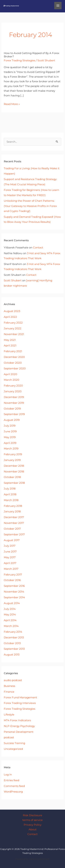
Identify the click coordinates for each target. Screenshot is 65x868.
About (33, 829)
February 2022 (13, 323)
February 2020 (13, 386)
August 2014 (12, 603)
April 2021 (10, 346)
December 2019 (14, 397)
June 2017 (10, 552)
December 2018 (14, 466)
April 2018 (10, 494)
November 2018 (14, 472)
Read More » (12, 104)
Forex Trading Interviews (20, 703)
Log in (8, 775)
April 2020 (10, 374)
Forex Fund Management (20, 698)
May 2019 (10, 437)
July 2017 (10, 546)
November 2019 (14, 403)
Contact (38, 248)
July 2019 (10, 426)
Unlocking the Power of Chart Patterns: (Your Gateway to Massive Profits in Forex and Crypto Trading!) (30, 206)
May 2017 (10, 557)
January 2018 (12, 511)
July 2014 (10, 609)
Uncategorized (13, 749)
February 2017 (13, 575)
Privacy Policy (33, 825)
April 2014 (10, 620)
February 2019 (13, 454)
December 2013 (14, 638)
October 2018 (12, 477)
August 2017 (12, 540)
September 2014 (14, 597)
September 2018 (14, 483)
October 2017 (12, 529)
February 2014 (13, 632)
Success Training (14, 743)
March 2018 (11, 500)
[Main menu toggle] (58, 6)
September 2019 (14, 414)
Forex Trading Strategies (19, 60)
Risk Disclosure (32, 815)
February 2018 (13, 506)
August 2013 (12, 655)
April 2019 (10, 443)
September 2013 (14, 649)
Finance (9, 692)
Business (9, 686)
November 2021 (14, 334)
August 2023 (12, 311)
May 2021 (10, 340)
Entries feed (12, 780)
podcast (9, 737)
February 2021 (13, 351)
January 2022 (13, 328)
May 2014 (10, 615)
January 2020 (13, 391)
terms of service (32, 820)
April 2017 (10, 563)
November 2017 (14, 523)
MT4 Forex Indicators (17, 720)
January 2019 (12, 460)
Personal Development (19, 732)
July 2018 (10, 489)
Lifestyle (9, 715)
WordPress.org (13, 792)
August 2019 (12, 420)
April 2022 (10, 317)
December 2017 (14, 517)
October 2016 (12, 580)
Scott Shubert (13, 281)
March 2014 (11, 626)
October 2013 (12, 643)
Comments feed (14, 786)
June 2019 (10, 431)
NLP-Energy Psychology (19, 726)
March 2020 (12, 380)
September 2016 (14, 586)
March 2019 (11, 449)
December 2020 (14, 357)
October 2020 (13, 363)
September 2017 (14, 535)
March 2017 (11, 569)
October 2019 (12, 409)
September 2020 (15, 369)
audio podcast (13, 680)
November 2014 (14, 592)
